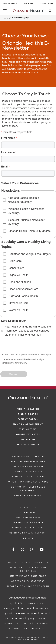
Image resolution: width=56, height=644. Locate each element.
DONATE (28, 538)
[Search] (50, 11)
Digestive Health (19, 275)
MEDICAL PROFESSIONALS (28, 528)
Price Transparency (28, 496)
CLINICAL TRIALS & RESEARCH (28, 533)
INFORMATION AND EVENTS (28, 477)
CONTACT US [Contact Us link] (28, 508)
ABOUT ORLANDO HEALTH (28, 457)
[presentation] (23, 345)
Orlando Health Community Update (30, 231)
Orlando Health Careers (28, 523)
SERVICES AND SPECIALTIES (28, 462)
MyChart (29, 4)
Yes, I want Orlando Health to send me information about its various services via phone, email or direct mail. (28, 331)
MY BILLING (28, 440)
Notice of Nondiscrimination (28, 562)
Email (5, 167)
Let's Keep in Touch (14, 321)
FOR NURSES (28, 513)
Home (5, 18)
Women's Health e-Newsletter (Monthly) (26, 211)
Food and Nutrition (20, 282)
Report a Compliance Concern (28, 586)
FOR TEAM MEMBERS (28, 518)
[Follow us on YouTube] (42, 550)
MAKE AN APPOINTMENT (28, 424)
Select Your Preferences (20, 183)
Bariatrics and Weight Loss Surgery (30, 254)
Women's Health (19, 310)
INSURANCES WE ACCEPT (28, 467)
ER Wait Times (47, 4)
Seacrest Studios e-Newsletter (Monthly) (26, 222)
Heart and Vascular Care (24, 289)
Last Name (8, 152)
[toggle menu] (5, 11)
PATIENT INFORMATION (28, 472)
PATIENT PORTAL (28, 419)
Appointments (10, 4)
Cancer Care (16, 268)
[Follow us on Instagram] (32, 550)
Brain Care (15, 261)
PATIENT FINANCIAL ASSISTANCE (28, 482)
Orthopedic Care (19, 303)
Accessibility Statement (28, 581)
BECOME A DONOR (28, 445)
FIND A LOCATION (28, 409)
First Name (8, 138)
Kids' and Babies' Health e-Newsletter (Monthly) (24, 200)
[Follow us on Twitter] (22, 550)
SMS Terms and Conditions (28, 576)
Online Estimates (28, 434)
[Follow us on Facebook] (14, 550)
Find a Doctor (28, 414)
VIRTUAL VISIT (28, 429)
